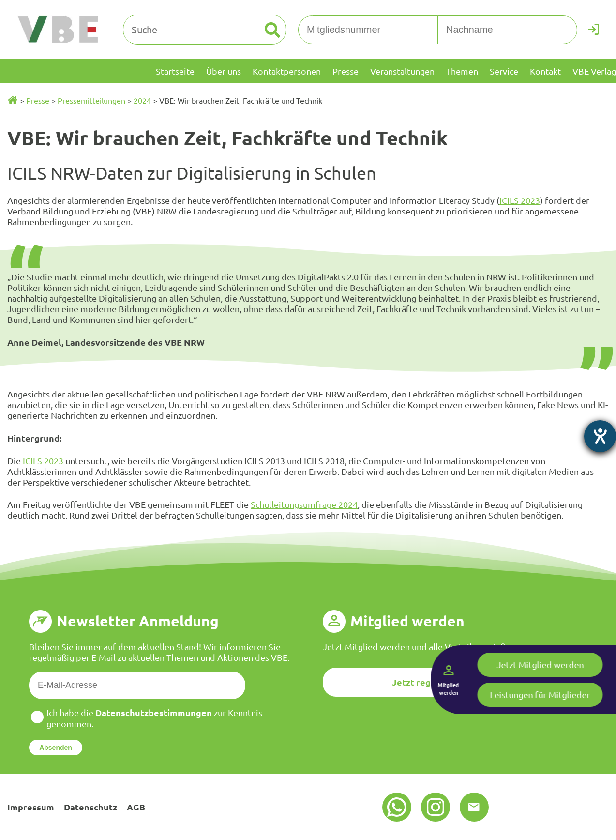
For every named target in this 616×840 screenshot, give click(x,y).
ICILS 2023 (520, 200)
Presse (38, 100)
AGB (136, 807)
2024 (142, 100)
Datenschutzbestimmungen (154, 712)
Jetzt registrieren (430, 682)
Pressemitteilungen (91, 100)
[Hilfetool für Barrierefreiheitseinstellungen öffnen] (600, 436)
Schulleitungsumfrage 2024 (304, 504)
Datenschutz (90, 807)
